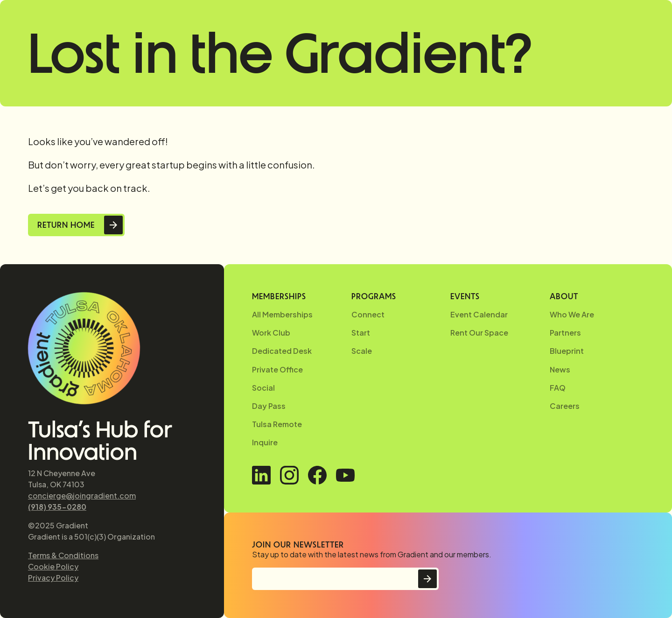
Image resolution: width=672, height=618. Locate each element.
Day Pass (269, 406)
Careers (565, 406)
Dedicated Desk (282, 351)
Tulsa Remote (277, 424)
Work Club (271, 333)
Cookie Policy (53, 566)
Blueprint (567, 351)
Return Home (66, 225)
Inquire (265, 442)
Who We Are (572, 314)
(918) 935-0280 (57, 507)
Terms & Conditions (63, 555)
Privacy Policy (53, 578)
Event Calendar (479, 314)
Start (361, 333)
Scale (362, 351)
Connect (368, 314)
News (560, 369)
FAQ (558, 388)
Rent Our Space (479, 333)
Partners (565, 333)
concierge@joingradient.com (82, 495)
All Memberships (282, 314)
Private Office (277, 369)
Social (263, 388)
